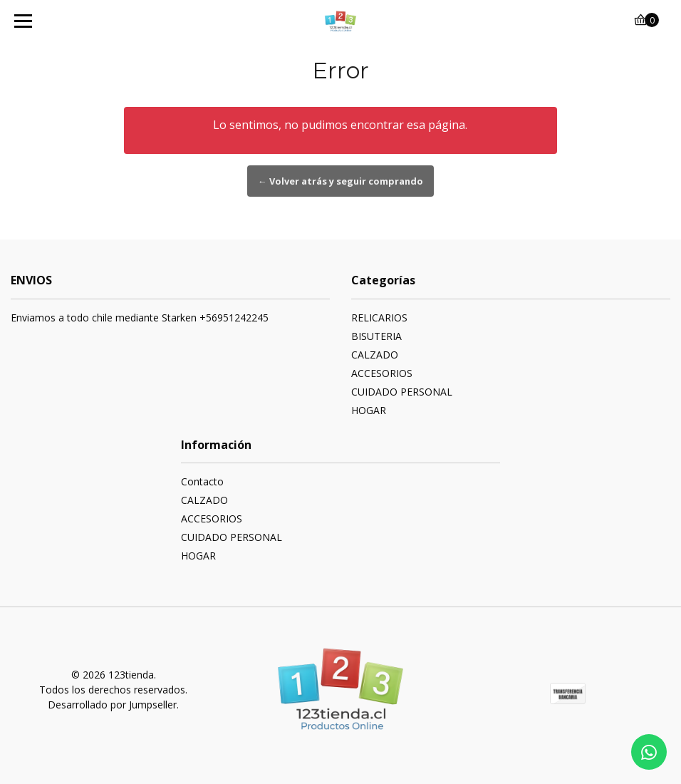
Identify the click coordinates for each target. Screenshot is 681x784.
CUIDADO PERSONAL (402, 392)
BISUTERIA (376, 336)
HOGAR (369, 410)
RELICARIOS (379, 318)
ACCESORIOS (382, 373)
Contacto (202, 481)
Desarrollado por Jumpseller (112, 705)
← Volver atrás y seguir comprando (340, 181)
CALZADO (375, 355)
